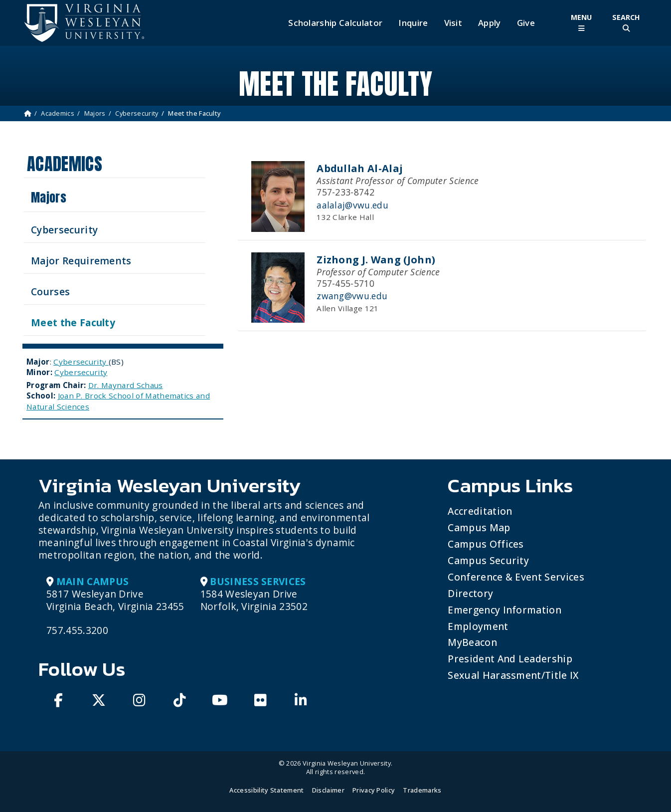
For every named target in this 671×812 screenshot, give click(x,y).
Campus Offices (486, 544)
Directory (470, 593)
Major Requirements (81, 261)
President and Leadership (510, 659)
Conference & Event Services (516, 577)
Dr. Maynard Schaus (126, 385)
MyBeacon (472, 642)
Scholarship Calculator (335, 23)
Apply (490, 23)
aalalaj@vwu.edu (352, 205)
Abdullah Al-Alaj (360, 168)
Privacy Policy (374, 790)
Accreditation (480, 511)
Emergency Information (504, 610)
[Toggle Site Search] (626, 23)
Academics (58, 113)
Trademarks (422, 790)
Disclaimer (328, 790)
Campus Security (488, 560)
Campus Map (479, 527)
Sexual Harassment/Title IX (513, 675)
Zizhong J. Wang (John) (376, 260)
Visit (453, 23)
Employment (478, 626)
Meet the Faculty (73, 322)
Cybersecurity (137, 113)
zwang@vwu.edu (352, 296)
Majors (95, 113)
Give (526, 23)
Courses (50, 292)
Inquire (413, 23)
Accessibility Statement (266, 790)
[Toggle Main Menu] (581, 23)
